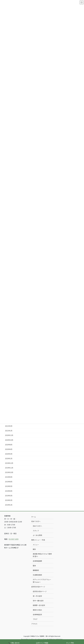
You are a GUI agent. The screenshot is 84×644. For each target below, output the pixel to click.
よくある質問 (37, 535)
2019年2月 (9, 500)
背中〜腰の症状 (38, 600)
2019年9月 (9, 477)
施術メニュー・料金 (38, 540)
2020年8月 (9, 444)
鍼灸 (34, 549)
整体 (34, 565)
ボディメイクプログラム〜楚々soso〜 (42, 581)
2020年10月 (9, 440)
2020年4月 (9, 449)
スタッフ (36, 530)
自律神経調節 (37, 561)
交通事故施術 (37, 575)
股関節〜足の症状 (39, 605)
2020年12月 (9, 435)
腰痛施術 (36, 570)
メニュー (36, 544)
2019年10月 (9, 472)
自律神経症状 (37, 614)
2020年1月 (9, 458)
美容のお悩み (37, 610)
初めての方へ (36, 521)
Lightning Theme (42, 639)
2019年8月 (9, 481)
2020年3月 (9, 454)
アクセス (34, 624)
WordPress (32, 639)
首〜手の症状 (37, 596)
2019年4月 (9, 491)
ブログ (35, 619)
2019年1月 (9, 505)
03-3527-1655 (14, 539)
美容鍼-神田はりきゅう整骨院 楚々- (42, 555)
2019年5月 (9, 486)
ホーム (34, 516)
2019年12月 (9, 463)
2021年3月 (9, 426)
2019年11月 (9, 468)
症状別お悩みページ (38, 587)
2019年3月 (9, 495)
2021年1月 (9, 431)
